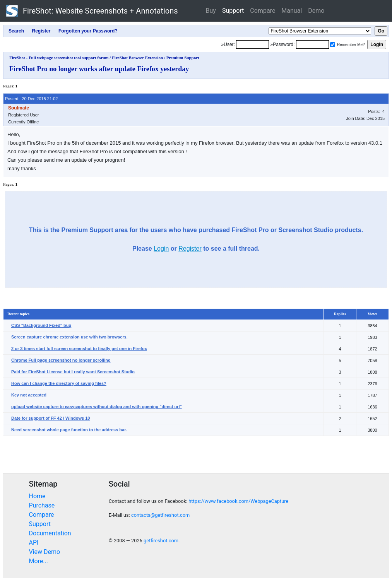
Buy (211, 11)
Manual (292, 11)
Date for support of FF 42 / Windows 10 (50, 418)
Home (37, 496)
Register (190, 249)
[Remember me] (333, 45)
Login (161, 249)
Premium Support (183, 58)
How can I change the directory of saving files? (59, 383)
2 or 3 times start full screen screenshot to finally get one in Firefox (79, 349)
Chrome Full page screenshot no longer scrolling (61, 360)
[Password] (312, 44)
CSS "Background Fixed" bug (41, 325)
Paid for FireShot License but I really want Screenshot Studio (73, 372)
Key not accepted (29, 395)
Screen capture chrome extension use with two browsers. (69, 337)
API (34, 543)
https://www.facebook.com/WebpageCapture (238, 501)
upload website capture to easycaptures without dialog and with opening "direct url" (97, 407)
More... (39, 561)
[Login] (252, 44)
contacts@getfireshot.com (160, 515)
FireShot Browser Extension (137, 58)
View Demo (45, 552)
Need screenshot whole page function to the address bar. (69, 430)
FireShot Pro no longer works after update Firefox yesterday (99, 69)
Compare (263, 11)
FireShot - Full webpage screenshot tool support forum (59, 58)
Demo (316, 11)
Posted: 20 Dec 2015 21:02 (31, 99)
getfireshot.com (161, 541)
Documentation (50, 533)
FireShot (92, 11)
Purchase (42, 505)
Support (233, 11)
